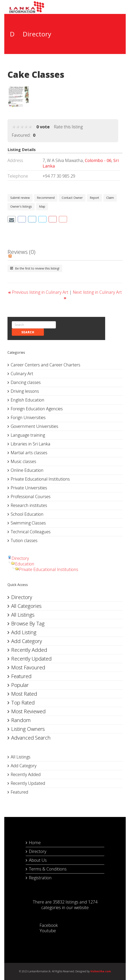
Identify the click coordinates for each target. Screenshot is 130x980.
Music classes (23, 461)
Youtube (43, 931)
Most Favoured (28, 667)
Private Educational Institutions (40, 479)
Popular (20, 685)
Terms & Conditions (48, 869)
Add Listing (24, 632)
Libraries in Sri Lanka (31, 444)
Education (25, 564)
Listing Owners (28, 729)
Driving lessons (25, 391)
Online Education (27, 470)
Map (42, 206)
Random (21, 720)
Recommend (46, 198)
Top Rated (23, 702)
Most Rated (24, 694)
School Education (27, 514)
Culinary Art (22, 374)
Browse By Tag (28, 623)
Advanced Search (31, 738)
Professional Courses (31, 497)
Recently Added (29, 650)
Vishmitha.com (101, 971)
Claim (110, 198)
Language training (28, 435)
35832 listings (66, 902)
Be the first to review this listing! (35, 268)
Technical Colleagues (31, 532)
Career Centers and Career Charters (46, 365)
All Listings (23, 615)
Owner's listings (21, 206)
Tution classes (24, 540)
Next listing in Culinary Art (93, 295)
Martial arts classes (29, 453)
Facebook (44, 925)
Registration (40, 878)
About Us (38, 860)
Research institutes (29, 505)
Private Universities (29, 488)
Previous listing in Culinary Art (39, 292)
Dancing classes (26, 382)
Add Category (27, 641)
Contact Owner (72, 198)
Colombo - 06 (98, 160)
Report (94, 198)
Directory (20, 558)
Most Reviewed (28, 711)
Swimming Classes (28, 523)
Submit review (20, 198)
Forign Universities (28, 417)
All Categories (26, 606)
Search (28, 332)
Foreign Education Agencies (37, 409)
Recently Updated (31, 659)
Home (35, 843)
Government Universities (34, 426)
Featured (21, 676)
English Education (28, 400)
